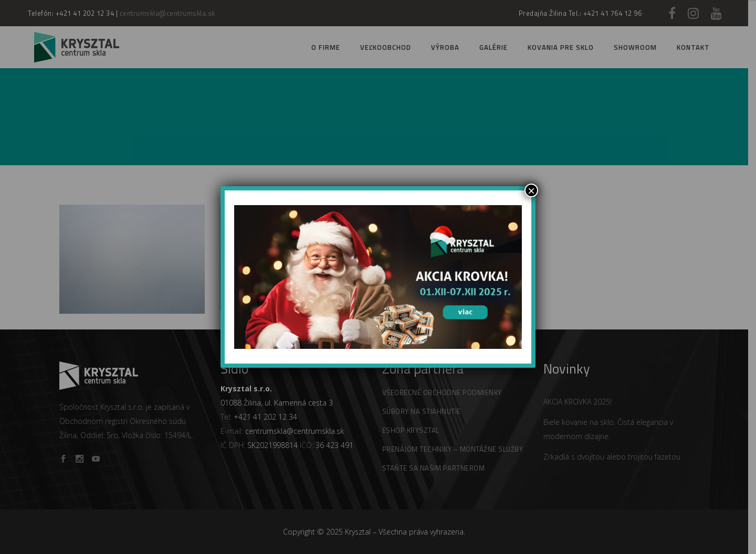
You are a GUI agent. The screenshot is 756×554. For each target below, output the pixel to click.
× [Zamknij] (531, 190)
